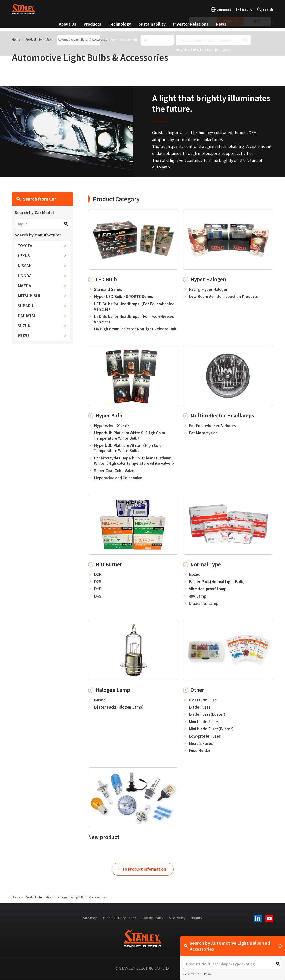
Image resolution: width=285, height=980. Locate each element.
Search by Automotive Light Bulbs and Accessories (233, 946)
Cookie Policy (152, 918)
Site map (90, 918)
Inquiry (197, 918)
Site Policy (177, 918)
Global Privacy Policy (119, 918)
